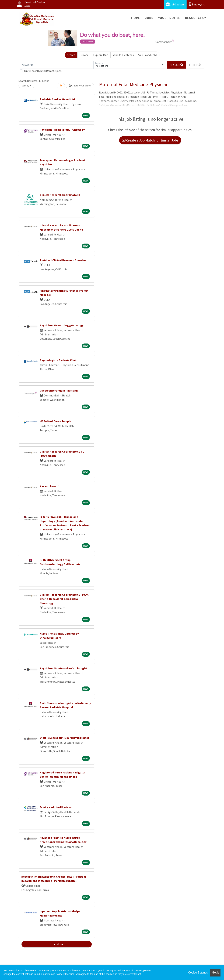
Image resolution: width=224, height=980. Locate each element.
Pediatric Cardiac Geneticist (57, 99)
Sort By (25, 86)
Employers (197, 4)
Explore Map (101, 55)
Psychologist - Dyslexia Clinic (58, 360)
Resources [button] (194, 18)
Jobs (149, 18)
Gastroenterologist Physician (59, 390)
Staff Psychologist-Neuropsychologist (64, 738)
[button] (195, 65)
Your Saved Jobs (148, 55)
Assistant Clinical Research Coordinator (65, 260)
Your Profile (169, 18)
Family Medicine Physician (56, 807)
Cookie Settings (198, 973)
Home (136, 18)
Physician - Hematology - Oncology (62, 130)
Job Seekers (175, 4)
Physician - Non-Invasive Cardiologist (64, 668)
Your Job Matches (123, 55)
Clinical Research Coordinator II (60, 195)
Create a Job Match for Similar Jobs (150, 140)
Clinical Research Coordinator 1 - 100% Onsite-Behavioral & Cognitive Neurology (64, 599)
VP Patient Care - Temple (55, 421)
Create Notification (80, 86)
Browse (84, 55)
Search (71, 55)
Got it (215, 973)
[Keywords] (57, 65)
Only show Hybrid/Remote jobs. (43, 71)
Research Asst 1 (50, 486)
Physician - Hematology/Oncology (62, 325)
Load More (57, 944)
